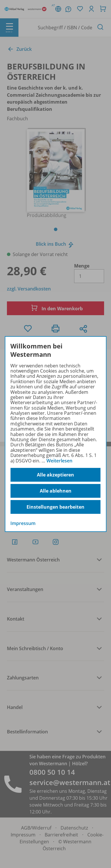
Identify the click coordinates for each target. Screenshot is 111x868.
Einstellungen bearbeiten (55, 507)
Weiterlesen (59, 461)
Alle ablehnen (56, 491)
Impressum (23, 523)
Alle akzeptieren (55, 475)
